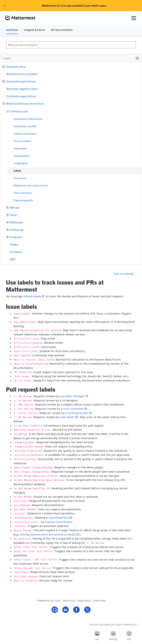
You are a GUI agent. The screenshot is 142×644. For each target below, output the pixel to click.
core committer (74, 409)
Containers (16, 252)
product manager (73, 396)
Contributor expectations (21, 96)
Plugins (14, 244)
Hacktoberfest (59, 518)
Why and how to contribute (22, 74)
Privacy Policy (84, 600)
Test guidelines (22, 156)
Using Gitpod (21, 163)
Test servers (20, 178)
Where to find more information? (25, 103)
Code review (20, 148)
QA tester (68, 417)
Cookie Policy (99, 600)
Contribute (12, 30)
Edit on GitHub (124, 274)
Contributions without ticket (28, 119)
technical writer (78, 413)
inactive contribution (59, 522)
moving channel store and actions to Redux (48, 534)
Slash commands (23, 193)
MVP (13, 259)
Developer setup (16, 66)
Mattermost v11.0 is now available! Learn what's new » (74, 6)
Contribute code (18, 111)
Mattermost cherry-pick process (31, 185)
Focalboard (16, 237)
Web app (14, 207)
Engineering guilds (23, 200)
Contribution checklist (25, 126)
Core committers (22, 141)
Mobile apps (16, 222)
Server (13, 215)
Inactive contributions (25, 134)
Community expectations (21, 81)
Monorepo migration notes (22, 89)
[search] (71, 45)
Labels (17, 171)
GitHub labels (32, 296)
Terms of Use (69, 600)
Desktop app (17, 230)
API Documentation (62, 30)
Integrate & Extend (34, 30)
